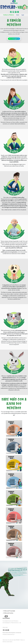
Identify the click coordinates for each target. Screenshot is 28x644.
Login (23, 15)
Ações (18, 15)
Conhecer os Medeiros (9, 15)
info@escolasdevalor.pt (9, 634)
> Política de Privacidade (9, 611)
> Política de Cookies (8, 613)
